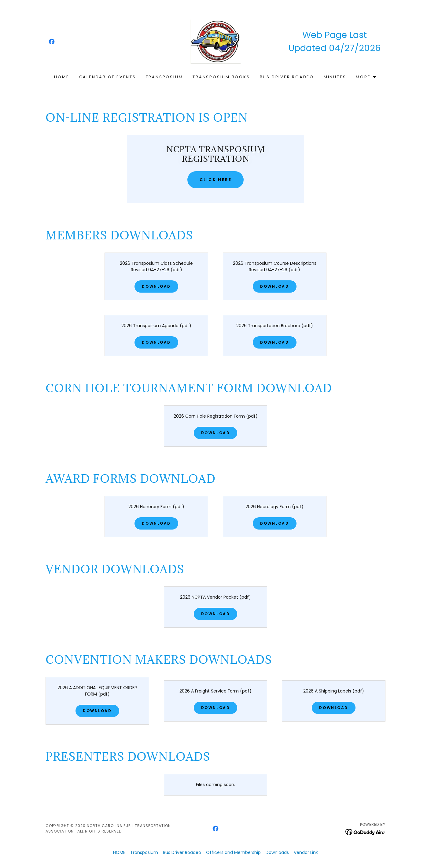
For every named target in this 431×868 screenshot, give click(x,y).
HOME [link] (62, 77)
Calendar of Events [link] (108, 77)
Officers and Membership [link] (233, 852)
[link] (52, 42)
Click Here (216, 180)
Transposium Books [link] (221, 77)
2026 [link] (370, 48)
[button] (366, 77)
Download (156, 286)
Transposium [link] (164, 77)
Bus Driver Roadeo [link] (287, 77)
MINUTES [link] (335, 77)
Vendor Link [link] (306, 852)
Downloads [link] (277, 852)
